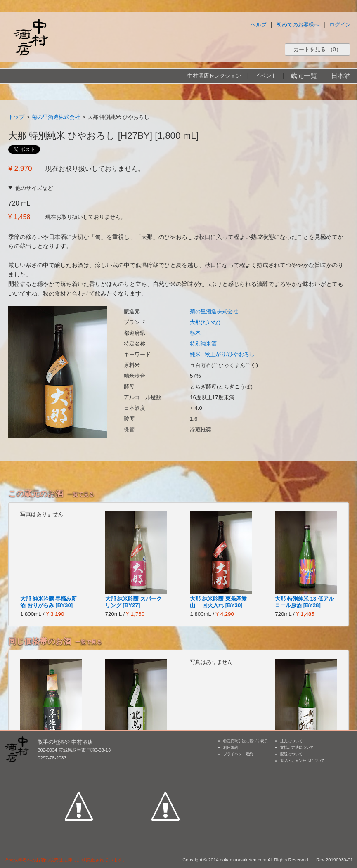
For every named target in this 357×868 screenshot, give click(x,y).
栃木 (195, 333)
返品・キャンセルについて (303, 761)
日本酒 (341, 76)
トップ (16, 117)
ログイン (340, 25)
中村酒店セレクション (214, 76)
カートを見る (317, 49)
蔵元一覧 (304, 76)
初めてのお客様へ (298, 25)
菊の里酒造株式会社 (56, 117)
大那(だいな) (205, 322)
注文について (291, 741)
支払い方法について (297, 747)
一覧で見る (81, 494)
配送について (291, 754)
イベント (266, 76)
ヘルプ (259, 25)
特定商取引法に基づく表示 (246, 741)
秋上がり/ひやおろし (230, 354)
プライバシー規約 (238, 754)
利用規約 (231, 747)
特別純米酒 (203, 344)
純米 (195, 354)
